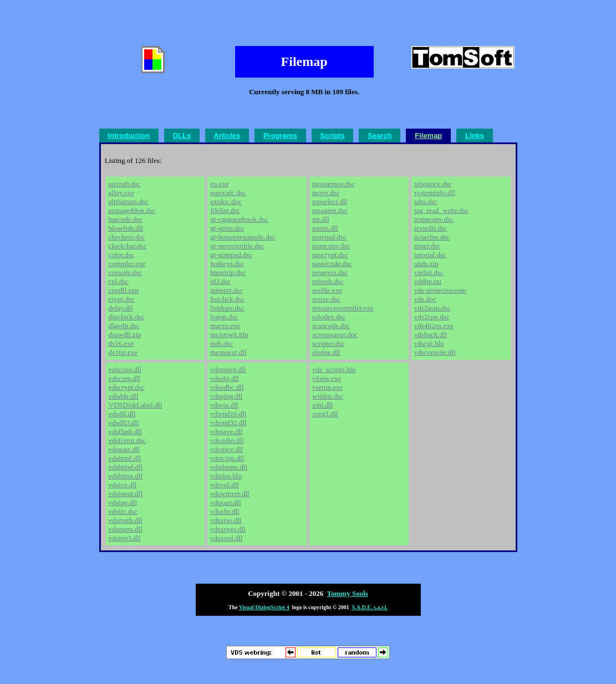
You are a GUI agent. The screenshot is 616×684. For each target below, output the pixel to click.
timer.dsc (427, 246)
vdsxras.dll (226, 520)
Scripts (332, 136)
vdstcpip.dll (227, 458)
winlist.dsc (328, 396)
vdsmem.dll (126, 529)
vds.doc (425, 299)
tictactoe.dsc (432, 237)
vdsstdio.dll (227, 440)
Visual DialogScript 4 (264, 607)
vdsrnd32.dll (228, 423)
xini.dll (322, 405)
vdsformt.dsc (128, 440)
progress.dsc (330, 272)
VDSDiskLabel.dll (136, 405)
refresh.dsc (328, 281)
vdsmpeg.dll (228, 369)
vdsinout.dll (126, 494)
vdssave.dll (226, 432)
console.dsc (125, 272)
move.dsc (326, 193)
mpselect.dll (330, 201)
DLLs (182, 136)
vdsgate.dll (124, 449)
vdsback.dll (431, 335)
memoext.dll (228, 352)
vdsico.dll (123, 485)
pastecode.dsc (332, 264)
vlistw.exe (327, 378)
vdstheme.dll (229, 467)
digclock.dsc (127, 317)
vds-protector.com (440, 290)
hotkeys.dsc (227, 264)
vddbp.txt (428, 281)
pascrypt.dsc (330, 255)
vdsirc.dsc (123, 511)
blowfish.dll (126, 228)
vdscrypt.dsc (127, 387)
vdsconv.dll (125, 369)
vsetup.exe (327, 387)
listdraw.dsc (227, 308)
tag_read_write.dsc (442, 210)
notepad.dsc (329, 237)
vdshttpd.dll (126, 467)
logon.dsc (224, 317)
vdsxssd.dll (226, 538)
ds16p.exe (123, 352)
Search (380, 136)
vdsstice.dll (226, 449)
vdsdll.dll (122, 414)
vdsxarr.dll (225, 502)
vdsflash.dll (125, 432)
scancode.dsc (331, 326)
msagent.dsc (330, 210)
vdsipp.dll (123, 502)
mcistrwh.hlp (229, 335)
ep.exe (220, 184)
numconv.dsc (331, 246)
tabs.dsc (426, 201)
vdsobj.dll (225, 378)
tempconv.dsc (434, 219)
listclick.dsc (227, 299)
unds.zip (426, 264)
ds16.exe (121, 343)
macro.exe (225, 326)
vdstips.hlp (226, 476)
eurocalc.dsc (228, 193)
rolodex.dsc (329, 317)
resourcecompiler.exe (343, 308)
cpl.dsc (119, 281)
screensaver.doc (335, 335)
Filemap (428, 136)
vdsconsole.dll (435, 352)
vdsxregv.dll (228, 529)
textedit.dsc (431, 228)
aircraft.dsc (125, 184)
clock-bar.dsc (128, 246)
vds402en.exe (434, 326)
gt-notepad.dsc (231, 255)
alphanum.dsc (129, 201)
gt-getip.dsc (227, 228)
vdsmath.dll (126, 520)
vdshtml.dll (125, 458)
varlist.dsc (429, 272)
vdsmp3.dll (125, 538)
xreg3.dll (325, 414)
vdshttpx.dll (126, 476)
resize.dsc (326, 299)
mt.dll (321, 219)
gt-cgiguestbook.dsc (239, 219)
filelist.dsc (225, 210)
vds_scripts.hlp (334, 369)
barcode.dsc (126, 219)
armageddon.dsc (132, 210)
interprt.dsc (226, 290)
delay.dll (121, 308)
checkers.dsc (127, 237)
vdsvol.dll (225, 485)
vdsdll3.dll (124, 423)
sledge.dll (326, 352)
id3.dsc (220, 281)
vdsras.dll (224, 405)
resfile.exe (327, 290)
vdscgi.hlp (429, 343)
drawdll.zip (125, 335)
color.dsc (122, 255)
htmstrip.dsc (228, 272)
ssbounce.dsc (433, 184)
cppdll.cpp (124, 290)
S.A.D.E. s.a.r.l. (370, 607)
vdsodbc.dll (227, 387)
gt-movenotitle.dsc (237, 246)
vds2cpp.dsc (432, 317)
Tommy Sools (348, 593)
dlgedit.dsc (124, 326)
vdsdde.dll (124, 396)
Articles (227, 136)
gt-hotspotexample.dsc (243, 237)
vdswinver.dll (230, 494)
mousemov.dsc (334, 184)
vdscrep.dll (124, 378)
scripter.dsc (329, 343)
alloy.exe (121, 193)
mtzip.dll (325, 228)
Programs (280, 136)
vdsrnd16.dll (228, 414)
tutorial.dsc (430, 255)
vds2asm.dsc (432, 308)
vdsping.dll (226, 396)
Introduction (129, 136)
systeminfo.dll (435, 193)
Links (475, 136)
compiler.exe (127, 264)
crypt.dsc (122, 299)
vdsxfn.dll (225, 511)
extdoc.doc (226, 201)
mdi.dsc (222, 343)
